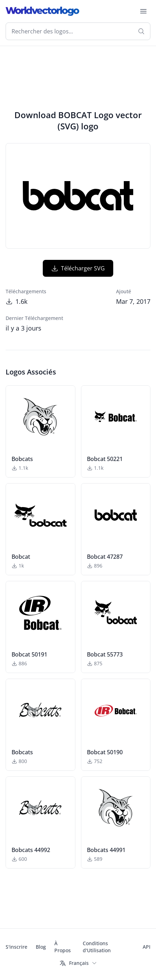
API (147, 947)
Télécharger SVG (78, 268)
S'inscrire (16, 947)
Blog (41, 947)
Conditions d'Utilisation (97, 947)
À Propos (63, 947)
